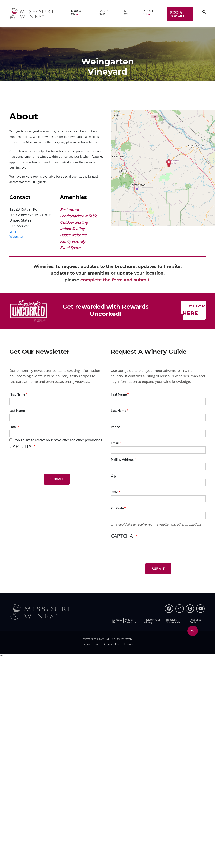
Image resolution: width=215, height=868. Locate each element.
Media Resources (131, 621)
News (126, 13)
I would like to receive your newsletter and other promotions (58, 440)
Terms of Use (90, 644)
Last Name (17, 411)
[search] (204, 12)
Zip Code (117, 508)
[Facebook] (169, 609)
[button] (169, 164)
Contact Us (117, 621)
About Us (148, 13)
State (114, 492)
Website (16, 236)
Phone (115, 427)
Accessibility (111, 644)
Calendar (104, 13)
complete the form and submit (115, 280)
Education (77, 13)
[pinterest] (190, 609)
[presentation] (41, 462)
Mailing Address (122, 459)
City (113, 476)
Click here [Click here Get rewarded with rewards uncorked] (194, 310)
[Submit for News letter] (57, 479)
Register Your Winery (152, 621)
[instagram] (180, 609)
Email (14, 231)
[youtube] (200, 609)
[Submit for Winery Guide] (158, 569)
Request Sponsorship (174, 621)
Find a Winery (178, 14)
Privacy (128, 644)
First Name (17, 394)
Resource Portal (195, 621)
